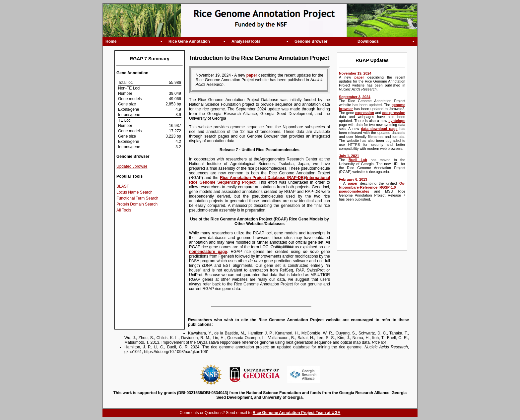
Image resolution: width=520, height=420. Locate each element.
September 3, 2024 (355, 97)
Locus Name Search (134, 192)
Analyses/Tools (246, 41)
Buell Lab (358, 160)
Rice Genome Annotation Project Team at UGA (297, 413)
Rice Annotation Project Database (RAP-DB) (262, 178)
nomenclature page (208, 252)
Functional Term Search (137, 198)
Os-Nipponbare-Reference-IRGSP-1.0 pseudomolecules (372, 187)
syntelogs (397, 121)
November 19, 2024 (355, 73)
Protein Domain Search (137, 204)
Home (111, 41)
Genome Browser (311, 41)
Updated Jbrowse (132, 166)
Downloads (368, 41)
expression (365, 113)
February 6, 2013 (353, 179)
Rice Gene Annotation (189, 41)
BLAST (123, 186)
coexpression (394, 113)
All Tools (124, 210)
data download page (379, 129)
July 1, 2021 (349, 156)
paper (359, 77)
